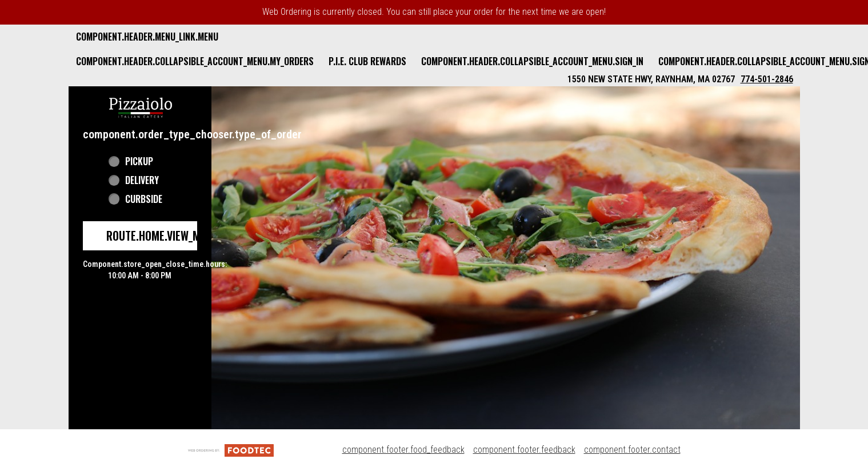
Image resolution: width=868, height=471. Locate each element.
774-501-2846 (767, 79)
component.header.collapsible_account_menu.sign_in (532, 61)
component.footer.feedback (524, 450)
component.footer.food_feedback (403, 450)
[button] (141, 106)
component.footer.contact (632, 450)
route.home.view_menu (162, 235)
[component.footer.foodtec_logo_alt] (231, 450)
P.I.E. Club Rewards (367, 61)
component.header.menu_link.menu (147, 37)
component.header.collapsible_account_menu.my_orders (195, 61)
